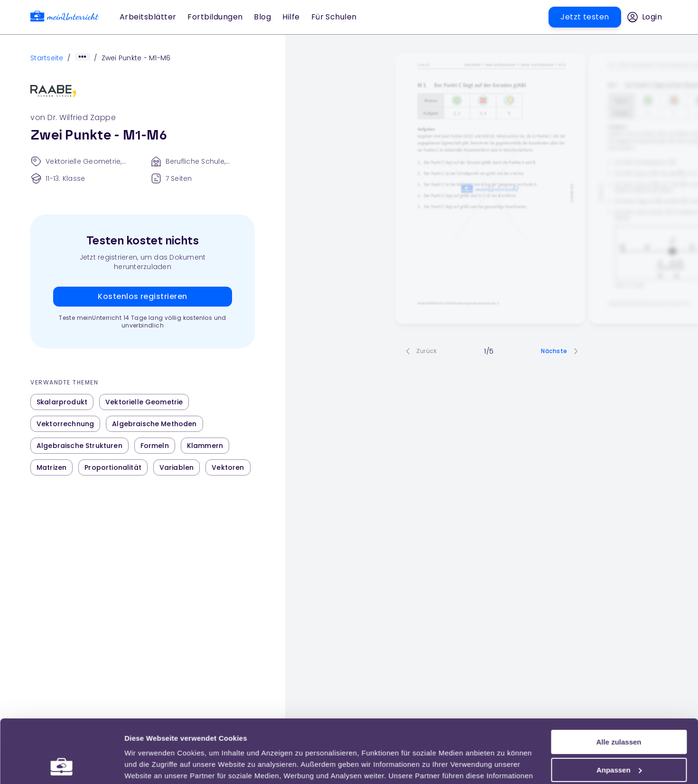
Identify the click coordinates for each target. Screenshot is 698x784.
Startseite (47, 58)
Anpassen (619, 710)
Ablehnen (619, 738)
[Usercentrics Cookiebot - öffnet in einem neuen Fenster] (61, 765)
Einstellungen (148, 765)
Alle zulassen (619, 683)
